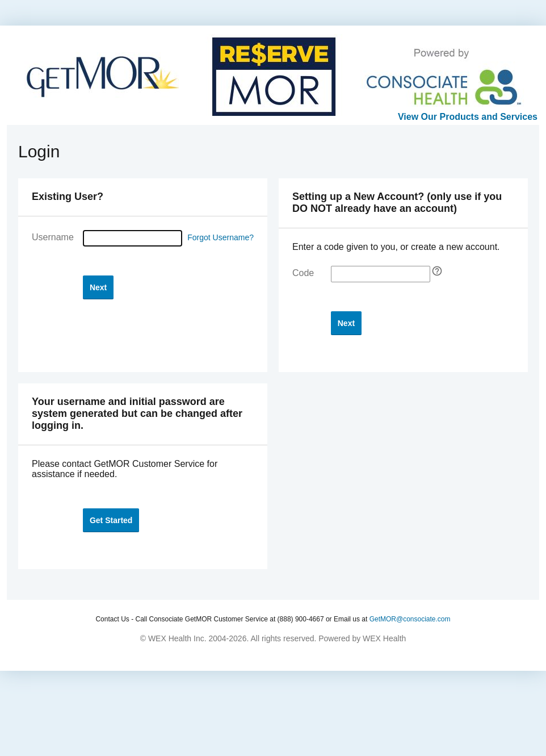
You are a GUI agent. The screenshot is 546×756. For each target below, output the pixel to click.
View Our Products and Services (468, 117)
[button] (98, 287)
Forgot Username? (220, 237)
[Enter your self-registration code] (381, 274)
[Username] (133, 238)
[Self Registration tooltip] (437, 271)
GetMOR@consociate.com (410, 619)
